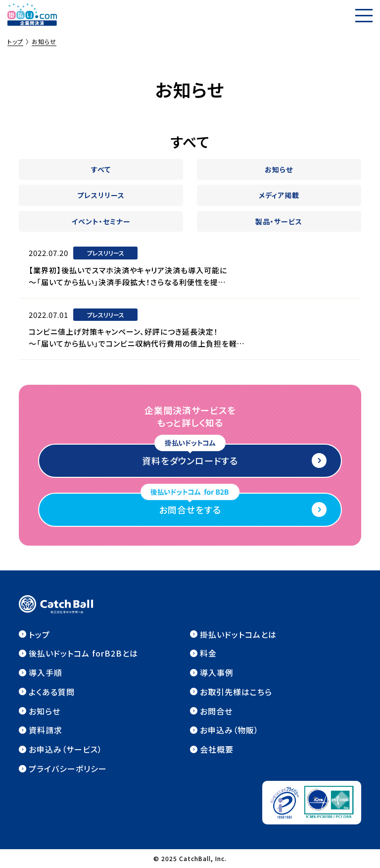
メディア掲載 (279, 195)
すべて (101, 169)
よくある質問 (52, 692)
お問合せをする (190, 510)
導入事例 (217, 672)
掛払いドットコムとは (238, 634)
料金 (208, 653)
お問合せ (216, 711)
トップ (39, 634)
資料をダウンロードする (190, 460)
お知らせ (279, 169)
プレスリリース (101, 195)
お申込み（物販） (229, 730)
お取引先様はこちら (236, 692)
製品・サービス (279, 221)
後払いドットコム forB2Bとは (83, 653)
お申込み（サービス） (66, 749)
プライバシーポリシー (68, 768)
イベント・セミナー (101, 221)
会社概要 (217, 749)
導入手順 (46, 672)
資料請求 (46, 730)
